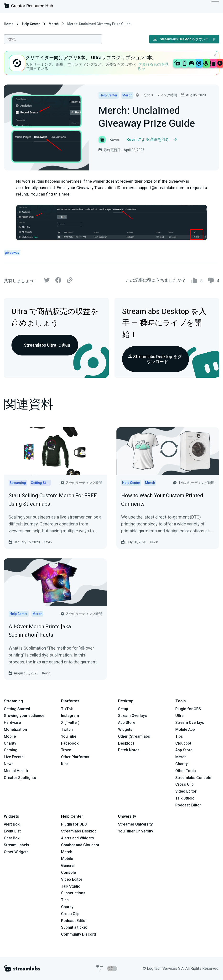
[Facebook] (58, 281)
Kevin (48, 542)
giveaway (12, 253)
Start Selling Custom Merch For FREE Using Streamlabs (53, 500)
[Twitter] (47, 281)
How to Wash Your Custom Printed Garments (162, 500)
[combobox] (53, 39)
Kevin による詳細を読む (152, 140)
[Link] (70, 281)
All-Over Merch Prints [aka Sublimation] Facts (40, 631)
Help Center (31, 24)
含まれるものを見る (153, 66)
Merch (54, 24)
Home (9, 24)
